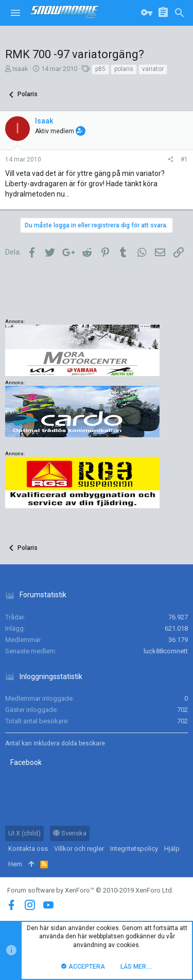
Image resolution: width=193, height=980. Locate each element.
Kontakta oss (28, 849)
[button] (15, 13)
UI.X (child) (24, 833)
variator (153, 69)
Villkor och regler (79, 849)
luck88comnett (166, 651)
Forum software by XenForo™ (90, 890)
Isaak (20, 69)
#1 (184, 159)
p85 (100, 69)
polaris (124, 69)
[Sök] (180, 13)
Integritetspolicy (134, 849)
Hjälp (172, 849)
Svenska (70, 833)
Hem (15, 864)
